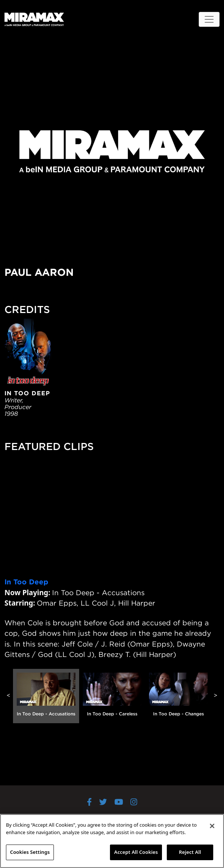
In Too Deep (26, 582)
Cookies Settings (30, 852)
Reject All (190, 852)
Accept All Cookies (136, 852)
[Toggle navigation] (209, 19)
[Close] (212, 826)
